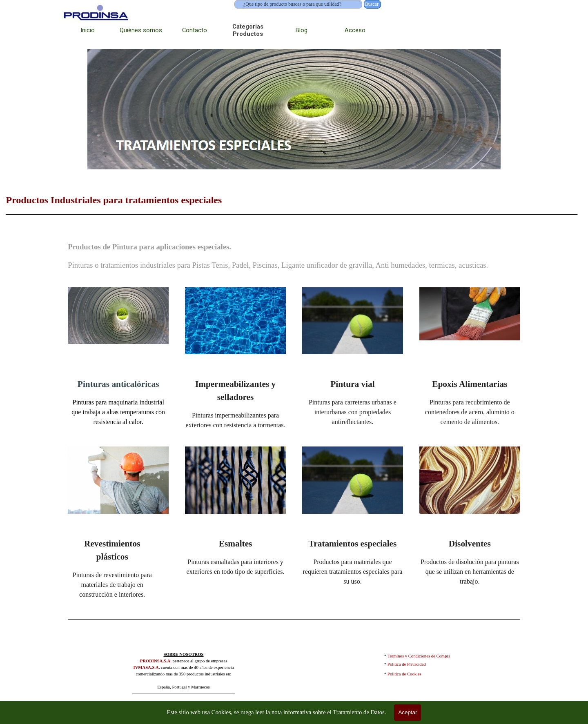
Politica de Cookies (404, 674)
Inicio (88, 30)
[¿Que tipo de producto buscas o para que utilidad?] (298, 4)
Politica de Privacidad (407, 664)
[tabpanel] (294, 256)
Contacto (195, 30)
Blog (302, 30)
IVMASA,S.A (146, 667)
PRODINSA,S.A (155, 661)
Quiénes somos (141, 30)
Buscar (372, 4)
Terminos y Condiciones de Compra (419, 656)
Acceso (355, 30)
